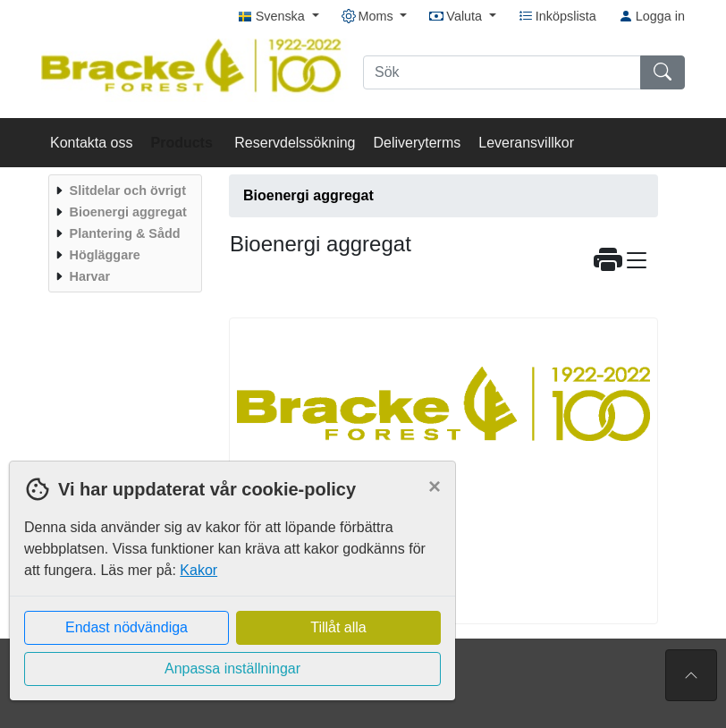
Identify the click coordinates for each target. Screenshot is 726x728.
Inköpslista (557, 16)
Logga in (652, 16)
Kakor (198, 570)
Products (184, 143)
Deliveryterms (417, 143)
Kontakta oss (92, 143)
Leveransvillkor (526, 143)
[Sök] (502, 72)
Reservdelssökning (295, 143)
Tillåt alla (338, 627)
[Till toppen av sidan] (691, 675)
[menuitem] (123, 190)
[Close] (435, 487)
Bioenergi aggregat (308, 195)
